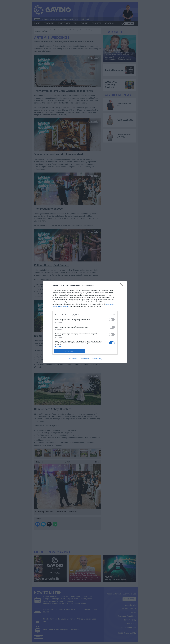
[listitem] (85, 315)
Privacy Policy (97, 359)
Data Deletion (73, 359)
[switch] (112, 320)
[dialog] (85, 322)
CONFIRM (69, 351)
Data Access (85, 359)
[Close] (123, 285)
